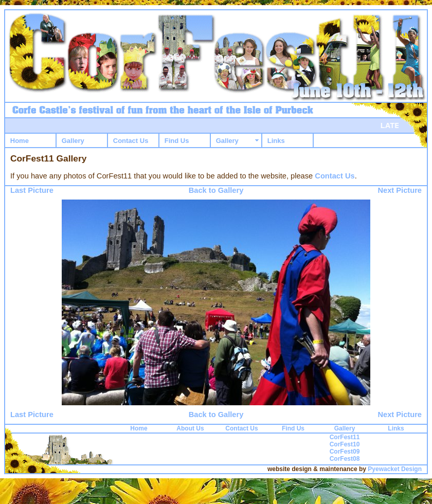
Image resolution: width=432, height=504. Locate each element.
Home (20, 141)
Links (276, 141)
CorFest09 (345, 452)
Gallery (73, 141)
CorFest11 (345, 437)
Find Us (177, 141)
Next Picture (400, 190)
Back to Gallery (216, 190)
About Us (190, 428)
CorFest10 (345, 444)
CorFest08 (345, 459)
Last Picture (32, 190)
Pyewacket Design (395, 469)
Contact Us (131, 141)
